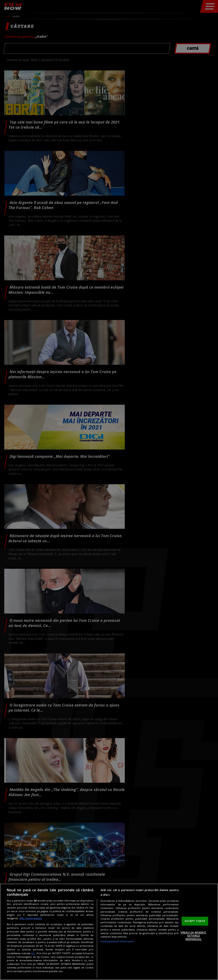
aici (33, 953)
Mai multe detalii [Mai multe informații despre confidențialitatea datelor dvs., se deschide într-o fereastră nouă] (31, 918)
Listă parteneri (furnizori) (117, 941)
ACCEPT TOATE (195, 921)
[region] (109, 932)
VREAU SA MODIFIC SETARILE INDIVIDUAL (193, 936)
